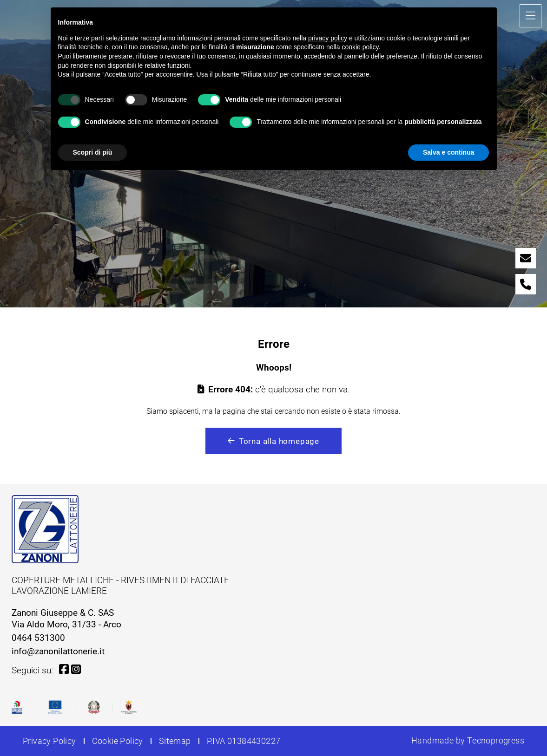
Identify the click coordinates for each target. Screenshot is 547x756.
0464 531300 (38, 637)
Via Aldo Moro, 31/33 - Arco (66, 624)
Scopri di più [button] (93, 152)
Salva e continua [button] (448, 152)
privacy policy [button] (328, 38)
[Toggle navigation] (531, 16)
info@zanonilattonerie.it (58, 651)
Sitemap (175, 741)
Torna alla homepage (273, 441)
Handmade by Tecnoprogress (468, 740)
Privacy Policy (49, 741)
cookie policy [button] (360, 47)
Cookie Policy (118, 741)
